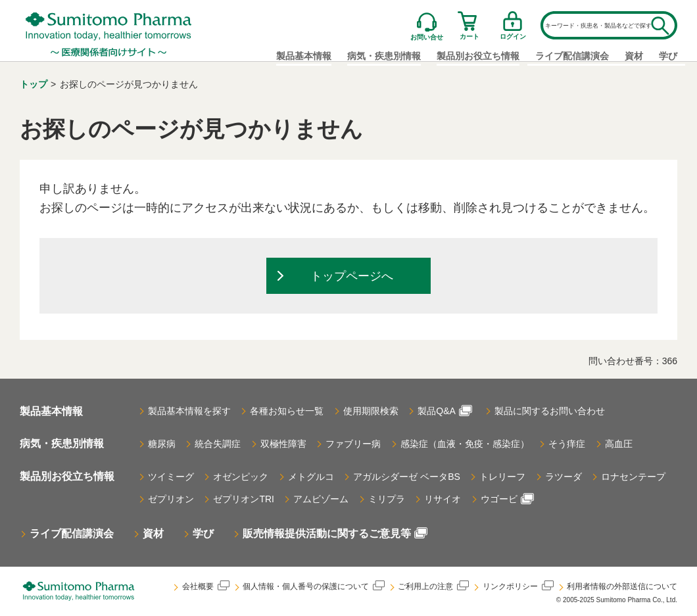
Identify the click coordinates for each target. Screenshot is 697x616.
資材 (634, 56)
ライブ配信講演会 (572, 56)
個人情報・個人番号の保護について (313, 586)
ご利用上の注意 (433, 586)
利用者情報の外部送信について (622, 586)
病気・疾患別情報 (62, 444)
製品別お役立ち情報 (67, 476)
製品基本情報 (304, 56)
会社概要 (204, 586)
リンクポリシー (518, 586)
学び (668, 56)
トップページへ (352, 277)
